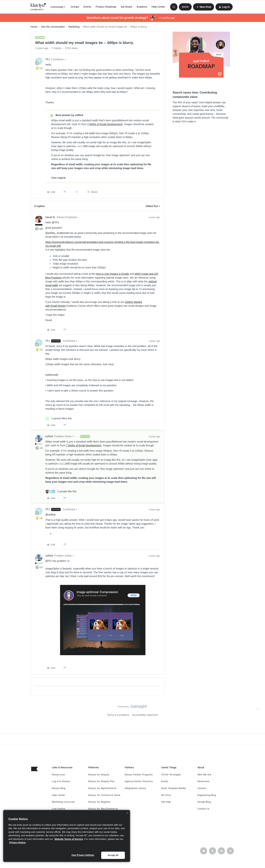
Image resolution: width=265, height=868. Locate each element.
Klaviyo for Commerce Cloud (104, 795)
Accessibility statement (145, 715)
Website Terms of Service (69, 839)
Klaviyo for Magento (99, 802)
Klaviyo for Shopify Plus (101, 781)
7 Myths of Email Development (104, 124)
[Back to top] (258, 710)
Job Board (126, 7)
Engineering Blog (207, 795)
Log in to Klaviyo (61, 781)
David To (50, 217)
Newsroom (203, 781)
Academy (142, 7)
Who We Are (204, 775)
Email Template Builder (174, 788)
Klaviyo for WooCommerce (103, 809)
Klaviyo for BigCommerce (102, 788)
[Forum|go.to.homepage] (38, 7)
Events (87, 7)
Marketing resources (63, 802)
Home (34, 27)
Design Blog (204, 802)
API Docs (166, 795)
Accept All (113, 855)
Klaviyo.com (58, 775)
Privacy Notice (17, 842)
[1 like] (59, 418)
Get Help (166, 802)
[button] (185, 7)
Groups (75, 7)
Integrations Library (135, 788)
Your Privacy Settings (83, 855)
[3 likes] (61, 491)
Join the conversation (53, 27)
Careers (202, 788)
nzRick (49, 436)
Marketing (74, 27)
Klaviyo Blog (59, 788)
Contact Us (203, 809)
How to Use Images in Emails (112, 274)
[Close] (127, 813)
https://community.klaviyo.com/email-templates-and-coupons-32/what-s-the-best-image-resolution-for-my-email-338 (102, 244)
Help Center (158, 7)
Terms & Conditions (118, 715)
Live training (59, 809)
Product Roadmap (106, 7)
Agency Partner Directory (139, 781)
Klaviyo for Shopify (99, 775)
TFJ (48, 59)
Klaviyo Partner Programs (139, 775)
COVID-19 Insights (171, 775)
